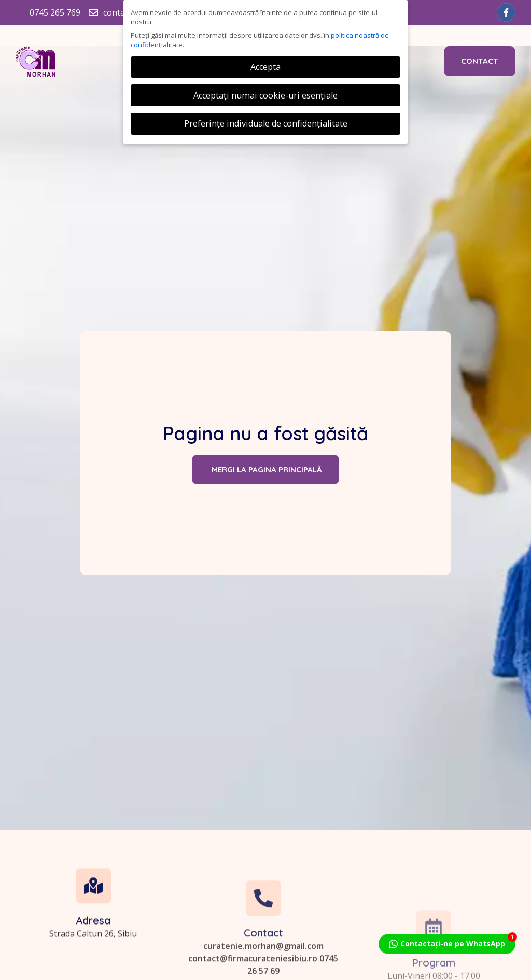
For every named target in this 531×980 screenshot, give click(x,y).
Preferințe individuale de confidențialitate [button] (266, 123)
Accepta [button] (265, 67)
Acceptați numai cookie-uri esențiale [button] (265, 95)
